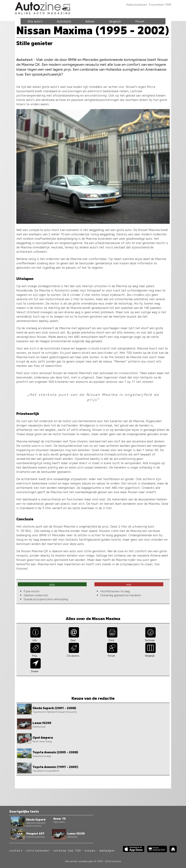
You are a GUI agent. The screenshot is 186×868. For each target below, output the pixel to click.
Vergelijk (115, 21)
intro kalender (38, 850)
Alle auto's (35, 21)
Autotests (64, 21)
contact (16, 850)
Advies (90, 21)
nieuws (90, 850)
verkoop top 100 (67, 850)
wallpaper (107, 850)
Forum (140, 21)
